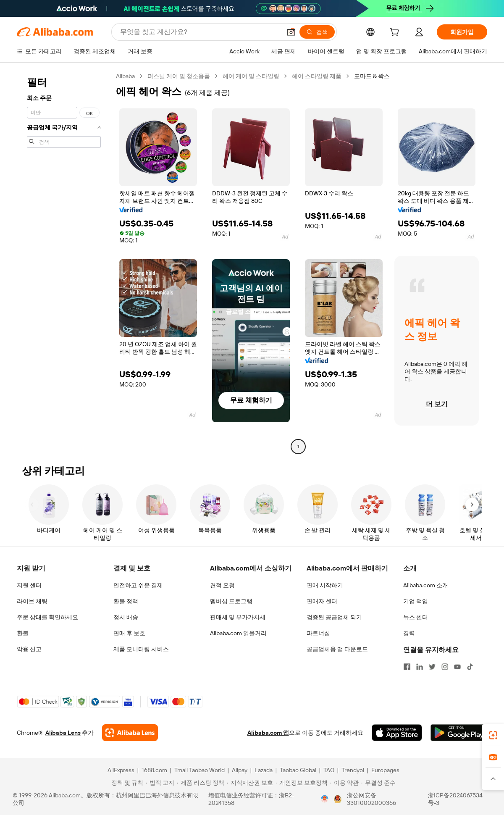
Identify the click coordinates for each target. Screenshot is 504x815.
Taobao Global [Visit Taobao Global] (298, 770)
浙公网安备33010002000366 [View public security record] (371, 799)
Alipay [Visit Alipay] (240, 770)
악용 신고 (29, 649)
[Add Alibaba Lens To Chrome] (130, 733)
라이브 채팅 (32, 601)
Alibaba (125, 76)
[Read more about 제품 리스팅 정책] (201, 783)
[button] (291, 32)
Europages (385, 770)
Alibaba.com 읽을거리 (238, 633)
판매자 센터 (322, 601)
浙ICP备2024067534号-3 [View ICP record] (455, 799)
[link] (493, 735)
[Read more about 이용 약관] (344, 783)
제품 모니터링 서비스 (141, 649)
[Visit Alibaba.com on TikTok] (470, 667)
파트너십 (318, 633)
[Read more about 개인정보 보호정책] (302, 783)
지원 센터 (29, 585)
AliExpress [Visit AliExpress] (121, 770)
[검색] (317, 32)
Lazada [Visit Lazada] (264, 770)
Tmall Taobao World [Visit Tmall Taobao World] (199, 770)
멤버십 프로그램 (231, 601)
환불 (23, 633)
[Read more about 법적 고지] (160, 783)
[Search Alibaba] (200, 32)
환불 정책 (126, 601)
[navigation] (64, 262)
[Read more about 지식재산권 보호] (250, 783)
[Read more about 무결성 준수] (378, 783)
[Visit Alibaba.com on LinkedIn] (420, 667)
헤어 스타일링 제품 (317, 76)
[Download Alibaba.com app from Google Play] (459, 733)
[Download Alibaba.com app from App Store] (397, 733)
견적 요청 (222, 585)
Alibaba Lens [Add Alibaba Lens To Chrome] (63, 733)
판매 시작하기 (325, 585)
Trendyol (353, 770)
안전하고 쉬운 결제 (138, 585)
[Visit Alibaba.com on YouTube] (457, 667)
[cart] (396, 33)
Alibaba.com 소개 (426, 585)
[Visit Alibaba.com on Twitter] (432, 667)
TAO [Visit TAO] (329, 770)
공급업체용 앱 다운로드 (337, 649)
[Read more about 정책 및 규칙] (126, 783)
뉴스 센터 (416, 617)
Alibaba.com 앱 (268, 733)
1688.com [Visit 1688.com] (154, 770)
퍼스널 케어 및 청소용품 (179, 76)
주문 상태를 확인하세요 (47, 617)
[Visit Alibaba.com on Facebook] (407, 667)
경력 (409, 633)
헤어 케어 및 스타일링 (251, 76)
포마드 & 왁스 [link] (372, 76)
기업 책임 (416, 601)
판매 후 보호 (129, 633)
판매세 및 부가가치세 (238, 617)
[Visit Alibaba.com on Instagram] (445, 667)
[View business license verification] (325, 799)
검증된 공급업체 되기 (334, 617)
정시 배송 (126, 617)
